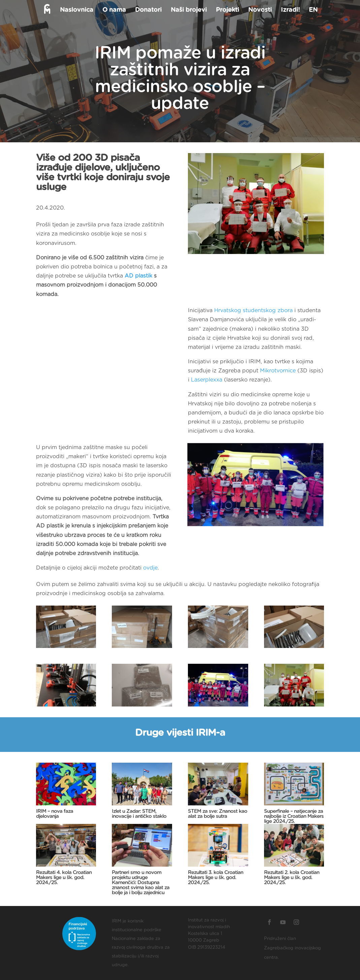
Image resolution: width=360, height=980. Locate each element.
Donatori (148, 10)
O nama (113, 10)
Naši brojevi (188, 10)
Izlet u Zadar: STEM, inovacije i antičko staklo (139, 814)
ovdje (150, 568)
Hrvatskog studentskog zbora (253, 311)
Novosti (259, 10)
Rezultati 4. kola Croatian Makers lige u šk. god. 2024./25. (64, 878)
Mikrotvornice (278, 371)
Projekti (227, 10)
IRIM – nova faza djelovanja (55, 814)
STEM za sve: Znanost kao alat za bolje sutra (218, 814)
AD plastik (138, 276)
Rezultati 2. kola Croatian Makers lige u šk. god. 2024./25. (292, 878)
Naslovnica (76, 10)
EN (313, 10)
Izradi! (290, 10)
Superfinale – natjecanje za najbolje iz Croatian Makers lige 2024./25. (294, 816)
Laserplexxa (207, 380)
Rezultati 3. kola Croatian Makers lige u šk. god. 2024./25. (216, 878)
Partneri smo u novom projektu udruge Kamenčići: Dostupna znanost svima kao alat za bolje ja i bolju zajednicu (141, 883)
